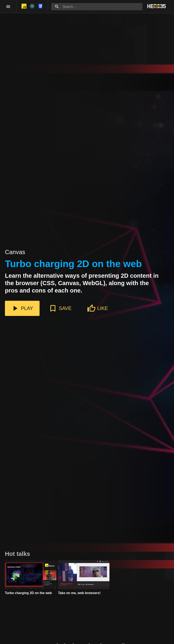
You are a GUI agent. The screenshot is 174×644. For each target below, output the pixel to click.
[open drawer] (8, 7)
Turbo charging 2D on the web (73, 264)
